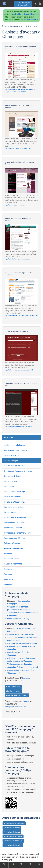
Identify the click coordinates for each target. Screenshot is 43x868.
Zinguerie (8, 584)
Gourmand (30, 865)
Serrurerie (8, 574)
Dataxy (26, 701)
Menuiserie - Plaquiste (13, 528)
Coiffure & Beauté (11, 455)
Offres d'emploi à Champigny (19, 619)
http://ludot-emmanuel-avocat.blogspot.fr (19, 370)
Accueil (4, 865)
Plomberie (8, 554)
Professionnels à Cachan (13, 845)
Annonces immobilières (14, 548)
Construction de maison (14, 466)
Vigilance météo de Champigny (20, 664)
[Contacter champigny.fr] (40, 3)
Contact (39, 865)
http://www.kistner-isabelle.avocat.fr (17, 259)
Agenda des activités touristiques (21, 634)
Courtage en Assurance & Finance (18, 471)
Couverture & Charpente (14, 476)
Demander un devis (13, 687)
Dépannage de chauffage (14, 492)
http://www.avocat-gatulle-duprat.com (18, 148)
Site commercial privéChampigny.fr (23, 4)
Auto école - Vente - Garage (15, 450)
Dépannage (9, 486)
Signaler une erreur (13, 691)
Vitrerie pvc (9, 579)
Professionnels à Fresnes (13, 841)
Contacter (26, 678)
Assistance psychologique (15, 445)
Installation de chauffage (14, 507)
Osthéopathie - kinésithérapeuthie (18, 533)
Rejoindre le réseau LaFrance (17, 695)
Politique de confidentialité (27, 14)
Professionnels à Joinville (13, 836)
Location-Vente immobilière (15, 517)
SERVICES (9, 438)
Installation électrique (13, 497)
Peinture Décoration (12, 543)
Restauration (9, 569)
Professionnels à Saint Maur (14, 823)
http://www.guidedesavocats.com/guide (18, 426)
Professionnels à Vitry (12, 828)
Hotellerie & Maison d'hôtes (15, 502)
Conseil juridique (11, 461)
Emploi (21, 865)
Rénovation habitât (12, 559)
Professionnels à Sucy (12, 832)
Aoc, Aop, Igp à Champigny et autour (22, 643)
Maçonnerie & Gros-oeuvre (15, 523)
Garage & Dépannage (13, 564)
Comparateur (13, 865)
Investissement (10, 512)
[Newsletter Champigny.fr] (35, 3)
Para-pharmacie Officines (14, 538)
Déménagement (11, 481)
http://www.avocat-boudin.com (15, 205)
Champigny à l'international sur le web (23, 667)
